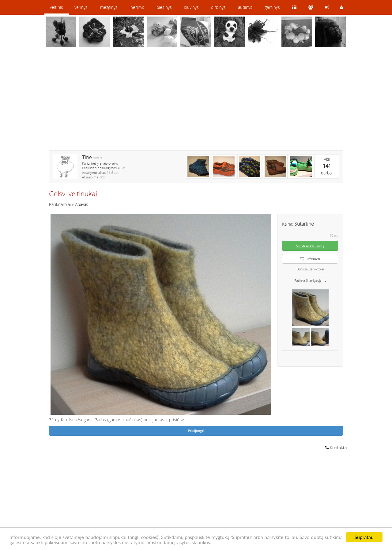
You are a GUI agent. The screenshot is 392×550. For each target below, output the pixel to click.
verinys (81, 7)
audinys (245, 7)
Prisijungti (196, 431)
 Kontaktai (336, 447)
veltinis (57, 7)
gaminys (272, 7)
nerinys (137, 7)
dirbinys (218, 7)
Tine (87, 157)
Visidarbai (327, 166)
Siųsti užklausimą (310, 246)
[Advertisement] (196, 103)
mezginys (109, 7)
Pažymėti (310, 259)
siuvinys (191, 7)
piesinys (164, 7)
